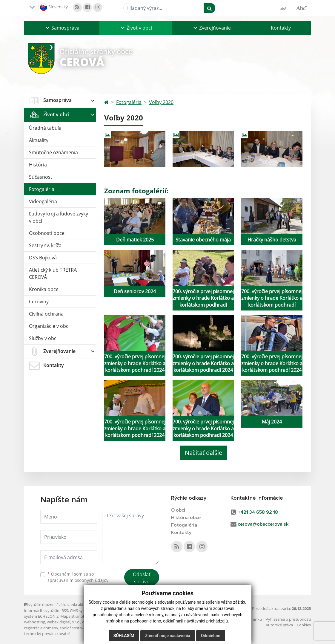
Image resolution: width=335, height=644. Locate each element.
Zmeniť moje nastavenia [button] (168, 638)
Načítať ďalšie (203, 453)
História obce (186, 518)
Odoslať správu (142, 578)
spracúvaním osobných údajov (78, 580)
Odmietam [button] (211, 638)
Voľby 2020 (161, 102)
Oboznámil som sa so (78, 577)
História (38, 165)
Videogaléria (43, 201)
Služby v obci (43, 338)
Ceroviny (39, 302)
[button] (62, 28)
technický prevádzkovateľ (47, 634)
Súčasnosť (41, 177)
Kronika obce (44, 289)
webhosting (35, 622)
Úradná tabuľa (45, 128)
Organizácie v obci (49, 326)
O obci (178, 510)
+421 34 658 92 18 (258, 512)
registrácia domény (41, 628)
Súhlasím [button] (124, 638)
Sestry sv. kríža (45, 245)
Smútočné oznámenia (53, 152)
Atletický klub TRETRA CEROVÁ (53, 273)
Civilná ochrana (46, 314)
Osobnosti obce (47, 233)
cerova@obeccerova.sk (263, 524)
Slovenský (54, 7)
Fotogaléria (42, 189)
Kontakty (281, 28)
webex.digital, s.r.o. (64, 622)
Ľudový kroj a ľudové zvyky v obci (59, 217)
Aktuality (39, 140)
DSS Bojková (43, 258)
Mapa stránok (73, 616)
